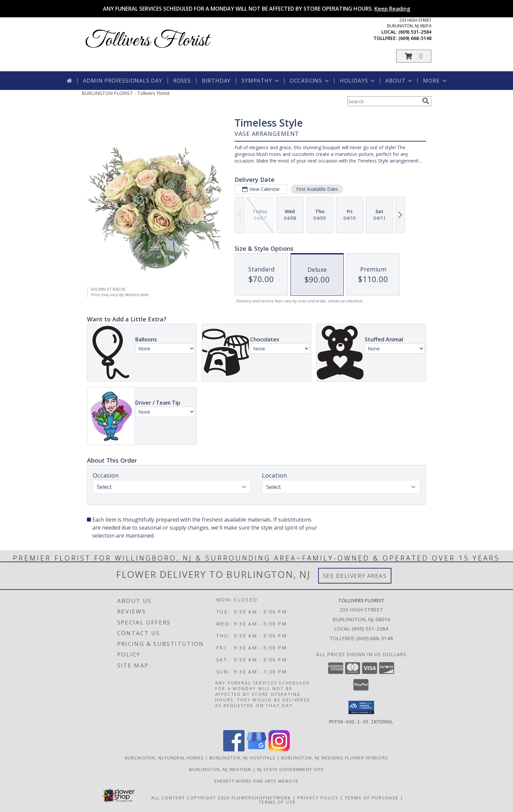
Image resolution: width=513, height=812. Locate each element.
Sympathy (261, 81)
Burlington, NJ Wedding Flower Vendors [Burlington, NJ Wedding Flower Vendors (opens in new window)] (335, 757)
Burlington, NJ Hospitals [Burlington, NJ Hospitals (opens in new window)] (243, 757)
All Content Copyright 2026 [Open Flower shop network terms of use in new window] (191, 797)
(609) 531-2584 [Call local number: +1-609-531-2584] (415, 32)
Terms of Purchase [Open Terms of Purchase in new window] (372, 797)
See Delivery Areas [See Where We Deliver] (355, 576)
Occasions (310, 81)
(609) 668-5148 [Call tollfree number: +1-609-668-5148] (415, 38)
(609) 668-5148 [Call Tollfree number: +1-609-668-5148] (375, 638)
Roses (182, 81)
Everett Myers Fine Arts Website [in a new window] (256, 781)
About (399, 81)
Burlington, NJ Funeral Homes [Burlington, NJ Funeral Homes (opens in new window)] (164, 757)
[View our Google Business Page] (256, 749)
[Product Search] (383, 101)
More (435, 81)
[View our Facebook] (234, 749)
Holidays (358, 81)
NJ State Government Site (290, 769)
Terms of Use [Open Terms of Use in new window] (277, 802)
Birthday (216, 81)
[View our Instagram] (279, 749)
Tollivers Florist (147, 41)
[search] (426, 101)
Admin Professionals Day (122, 81)
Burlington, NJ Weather (220, 769)
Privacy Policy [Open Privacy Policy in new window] (318, 797)
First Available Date (317, 189)
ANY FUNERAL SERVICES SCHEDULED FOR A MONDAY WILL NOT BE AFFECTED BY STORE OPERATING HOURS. (256, 9)
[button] (414, 56)
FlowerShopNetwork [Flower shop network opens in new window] (261, 797)
